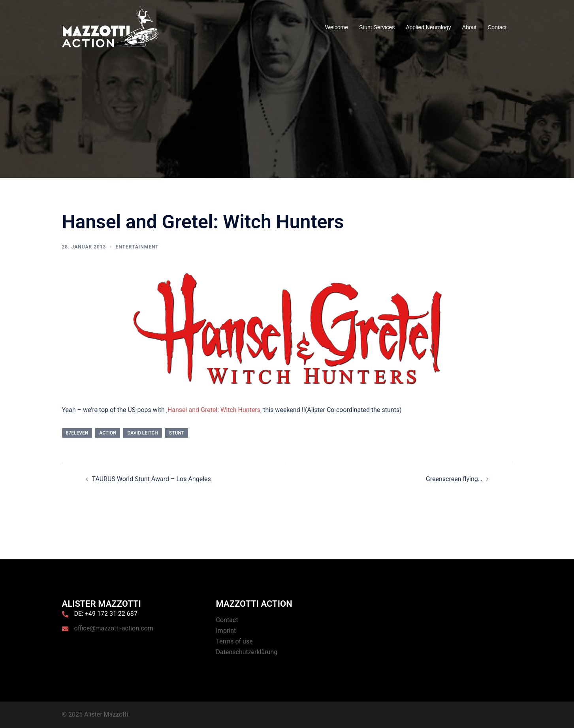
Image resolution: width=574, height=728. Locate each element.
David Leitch (142, 433)
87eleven (77, 433)
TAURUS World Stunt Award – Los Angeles (151, 479)
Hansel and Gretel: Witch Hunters (214, 410)
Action (108, 433)
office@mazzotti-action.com (114, 628)
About (470, 27)
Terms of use (234, 641)
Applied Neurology (428, 27)
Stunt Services (377, 27)
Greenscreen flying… (454, 479)
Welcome (337, 27)
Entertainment (137, 247)
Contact (497, 27)
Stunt (177, 433)
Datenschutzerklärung (247, 652)
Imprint (226, 631)
